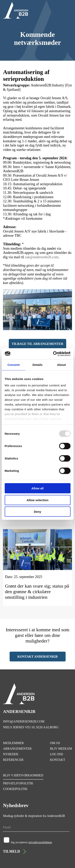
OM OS (55, 743)
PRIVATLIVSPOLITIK (18, 783)
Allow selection (37, 500)
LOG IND (56, 754)
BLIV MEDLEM (61, 749)
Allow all (37, 488)
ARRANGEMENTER (17, 749)
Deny (37, 512)
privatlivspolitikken (40, 842)
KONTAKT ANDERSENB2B (37, 657)
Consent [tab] (13, 365)
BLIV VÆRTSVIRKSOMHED (23, 775)
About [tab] (61, 365)
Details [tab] (38, 365)
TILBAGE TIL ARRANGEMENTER (38, 344)
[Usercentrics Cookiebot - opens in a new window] (53, 354)
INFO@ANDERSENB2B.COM (24, 721)
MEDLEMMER (13, 743)
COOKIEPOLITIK (15, 789)
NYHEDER (11, 754)
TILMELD (14, 852)
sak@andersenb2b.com (42, 257)
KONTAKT (58, 760)
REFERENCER (13, 760)
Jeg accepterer (31, 842)
